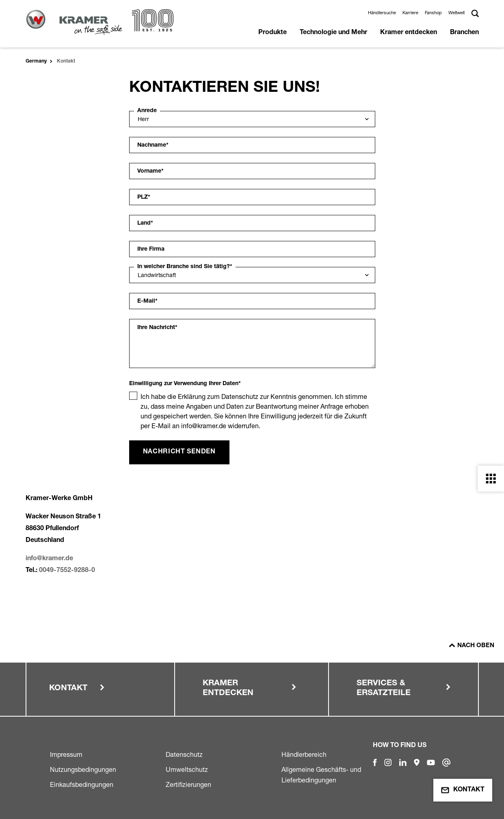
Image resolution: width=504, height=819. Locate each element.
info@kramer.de (49, 559)
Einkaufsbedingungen (82, 784)
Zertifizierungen (188, 784)
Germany (36, 61)
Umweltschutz (187, 769)
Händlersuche (382, 13)
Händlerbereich (304, 754)
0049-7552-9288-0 (67, 571)
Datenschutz (184, 754)
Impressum (66, 754)
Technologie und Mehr (333, 33)
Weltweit (456, 13)
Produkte (273, 33)
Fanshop (433, 13)
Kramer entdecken (409, 33)
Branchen (464, 33)
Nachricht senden (179, 452)
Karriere (410, 13)
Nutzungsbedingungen (83, 769)
